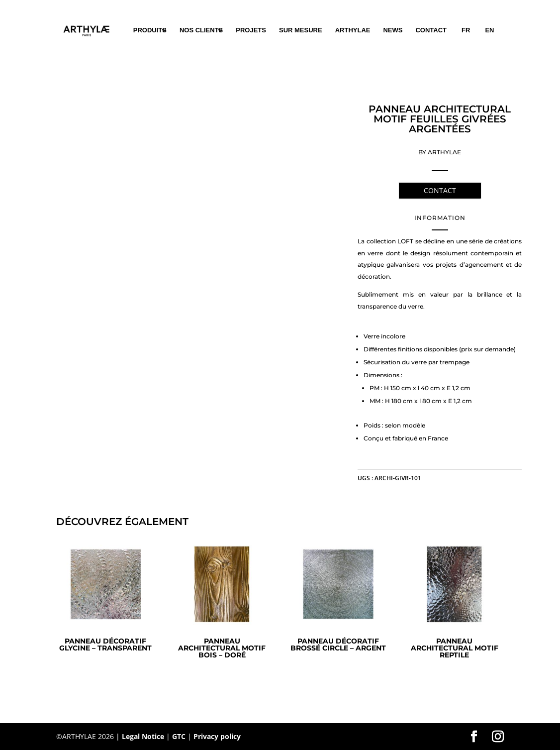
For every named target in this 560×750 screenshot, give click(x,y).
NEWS (393, 30)
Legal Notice (143, 736)
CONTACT (431, 30)
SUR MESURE (301, 30)
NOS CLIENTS (201, 30)
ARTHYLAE (353, 30)
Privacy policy (217, 736)
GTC (179, 736)
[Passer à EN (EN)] (489, 30)
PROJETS (251, 30)
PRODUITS (150, 30)
